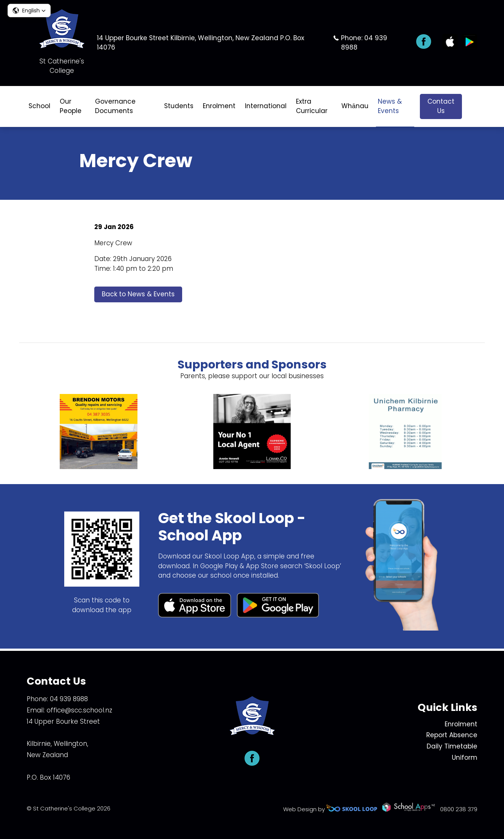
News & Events (390, 106)
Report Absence (452, 735)
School (39, 106)
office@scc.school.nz (79, 710)
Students (179, 106)
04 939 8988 (69, 699)
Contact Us (441, 106)
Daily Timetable (452, 746)
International (266, 106)
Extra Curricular (312, 106)
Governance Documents (115, 106)
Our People (71, 106)
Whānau (355, 106)
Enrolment (219, 106)
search (473, 106)
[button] (29, 11)
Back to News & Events (138, 296)
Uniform (465, 758)
